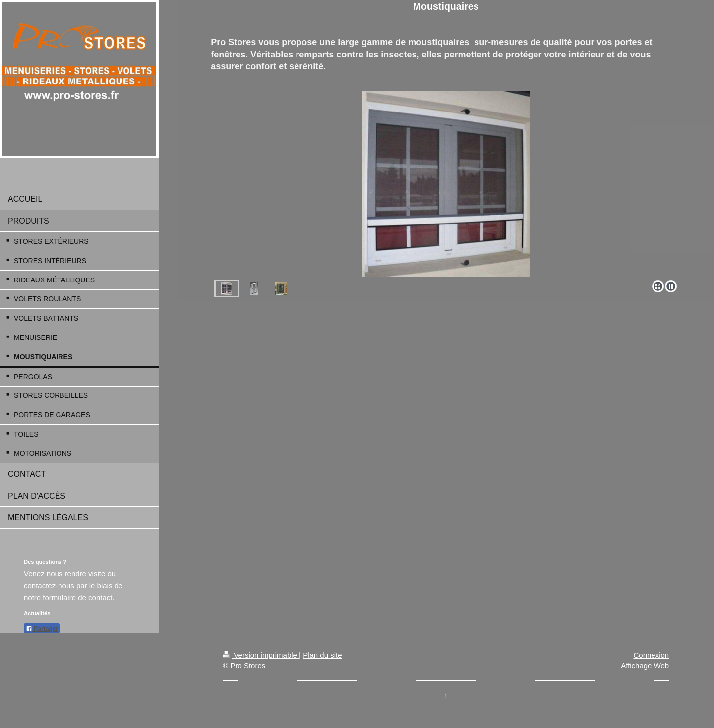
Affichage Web (645, 665)
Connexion (651, 655)
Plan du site (322, 655)
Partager (42, 629)
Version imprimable (261, 655)
